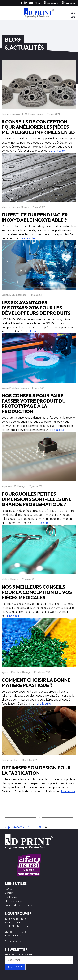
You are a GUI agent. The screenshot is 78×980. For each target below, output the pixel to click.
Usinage (40, 114)
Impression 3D (17, 114)
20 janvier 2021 (29, 579)
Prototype (15, 388)
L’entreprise (11, 897)
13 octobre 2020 (42, 672)
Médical (16, 207)
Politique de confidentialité (19, 905)
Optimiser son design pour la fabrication (36, 770)
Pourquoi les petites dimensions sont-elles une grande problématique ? (37, 499)
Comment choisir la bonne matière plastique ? (36, 683)
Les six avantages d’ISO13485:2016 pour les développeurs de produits (36, 308)
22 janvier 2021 (36, 486)
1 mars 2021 (36, 295)
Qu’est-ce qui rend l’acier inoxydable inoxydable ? (35, 217)
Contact (9, 893)
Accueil (9, 889)
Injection (6, 672)
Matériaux (30, 114)
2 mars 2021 (54, 114)
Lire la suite (58, 151)
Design (5, 114)
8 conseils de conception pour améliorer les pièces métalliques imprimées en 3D (38, 127)
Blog (37, 3)
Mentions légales (14, 901)
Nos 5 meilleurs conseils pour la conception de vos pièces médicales (37, 592)
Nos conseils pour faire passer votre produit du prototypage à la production (34, 403)
